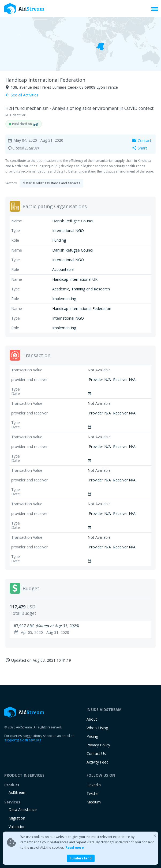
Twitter (93, 793)
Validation (17, 827)
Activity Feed (98, 762)
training (16, 844)
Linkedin (94, 785)
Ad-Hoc (15, 835)
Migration (17, 818)
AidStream (18, 792)
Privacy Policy (98, 745)
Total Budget (23, 613)
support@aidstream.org (23, 740)
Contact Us (96, 753)
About (92, 719)
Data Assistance (23, 809)
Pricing (92, 736)
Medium (94, 802)
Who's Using (97, 728)
